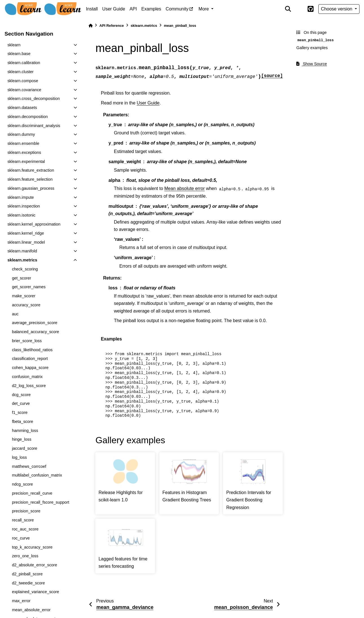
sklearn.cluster (20, 72)
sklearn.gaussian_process (31, 188)
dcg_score (21, 395)
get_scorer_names (29, 287)
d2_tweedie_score (28, 583)
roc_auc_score (25, 529)
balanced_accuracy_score (35, 332)
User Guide (114, 9)
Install (92, 9)
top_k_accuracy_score (32, 547)
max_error (21, 601)
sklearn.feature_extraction (31, 170)
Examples (151, 9)
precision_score (26, 511)
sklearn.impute (21, 197)
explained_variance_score (35, 592)
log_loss (19, 457)
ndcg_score (22, 484)
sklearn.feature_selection (30, 179)
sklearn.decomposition (27, 117)
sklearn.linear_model (26, 242)
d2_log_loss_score (29, 386)
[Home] (91, 26)
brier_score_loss (27, 341)
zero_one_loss (25, 556)
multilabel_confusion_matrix (37, 475)
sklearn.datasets (22, 108)
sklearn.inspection (24, 206)
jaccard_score (25, 448)
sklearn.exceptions (24, 152)
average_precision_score (35, 323)
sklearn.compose (23, 81)
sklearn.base (19, 54)
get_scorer (21, 278)
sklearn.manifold (22, 251)
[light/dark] (299, 9)
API (133, 9)
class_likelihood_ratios (32, 350)
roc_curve (21, 538)
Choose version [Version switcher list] (337, 9)
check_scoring (25, 269)
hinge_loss (22, 439)
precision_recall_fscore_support (40, 502)
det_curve (21, 403)
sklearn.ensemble (23, 143)
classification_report (30, 359)
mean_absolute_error (31, 610)
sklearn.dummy (21, 134)
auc (15, 314)
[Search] (288, 9)
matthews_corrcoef (29, 466)
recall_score (23, 520)
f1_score (20, 412)
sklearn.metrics (22, 260)
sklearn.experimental (26, 161)
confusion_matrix (27, 377)
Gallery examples (312, 48)
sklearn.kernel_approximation (34, 224)
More (204, 9)
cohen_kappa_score (30, 368)
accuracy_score (26, 305)
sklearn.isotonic (21, 215)
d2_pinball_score (27, 574)
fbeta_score (22, 422)
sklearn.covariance (24, 90)
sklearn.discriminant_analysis (34, 126)
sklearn (14, 45)
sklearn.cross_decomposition (34, 99)
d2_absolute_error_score (34, 565)
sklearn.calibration (24, 63)
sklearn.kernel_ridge (26, 233)
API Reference (112, 26)
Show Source (312, 64)
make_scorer (24, 296)
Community (177, 9)
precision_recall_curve (32, 493)
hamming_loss (25, 431)
